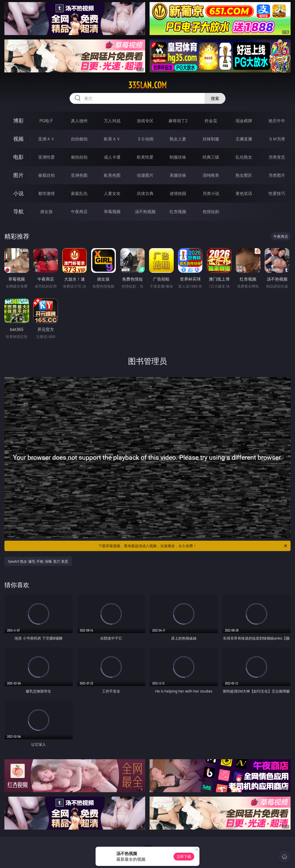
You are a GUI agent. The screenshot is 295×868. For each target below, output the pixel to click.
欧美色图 (112, 175)
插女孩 (46, 212)
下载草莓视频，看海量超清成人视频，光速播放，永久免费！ (193, 546)
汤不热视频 (145, 212)
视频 (18, 139)
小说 (18, 193)
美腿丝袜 (178, 175)
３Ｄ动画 (145, 139)
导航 (18, 211)
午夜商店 (79, 212)
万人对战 (112, 121)
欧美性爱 (145, 157)
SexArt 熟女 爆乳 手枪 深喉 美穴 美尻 (38, 561)
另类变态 (277, 157)
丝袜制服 (211, 139)
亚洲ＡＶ (46, 139)
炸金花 (211, 121)
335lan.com (147, 85)
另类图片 (277, 175)
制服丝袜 (178, 157)
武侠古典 (145, 193)
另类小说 (211, 193)
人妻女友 (112, 193)
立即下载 (184, 856)
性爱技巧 (277, 193)
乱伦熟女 (244, 157)
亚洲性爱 (46, 157)
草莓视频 (112, 212)
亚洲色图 (79, 175)
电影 (18, 157)
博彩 (18, 121)
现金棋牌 (244, 121)
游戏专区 (145, 121)
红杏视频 (178, 212)
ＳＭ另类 (277, 139)
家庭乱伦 (79, 193)
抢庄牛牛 (277, 121)
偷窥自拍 (46, 175)
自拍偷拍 (79, 139)
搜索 (215, 98)
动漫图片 (145, 175)
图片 (18, 175)
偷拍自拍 (79, 157)
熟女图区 (244, 175)
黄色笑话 (244, 193)
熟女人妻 (178, 139)
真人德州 (79, 121)
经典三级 (211, 157)
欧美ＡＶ (112, 139)
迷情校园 (178, 193)
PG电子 (46, 121)
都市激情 (46, 193)
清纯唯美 (211, 175)
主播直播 (244, 139)
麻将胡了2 (178, 121)
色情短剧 (211, 212)
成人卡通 (112, 157)
